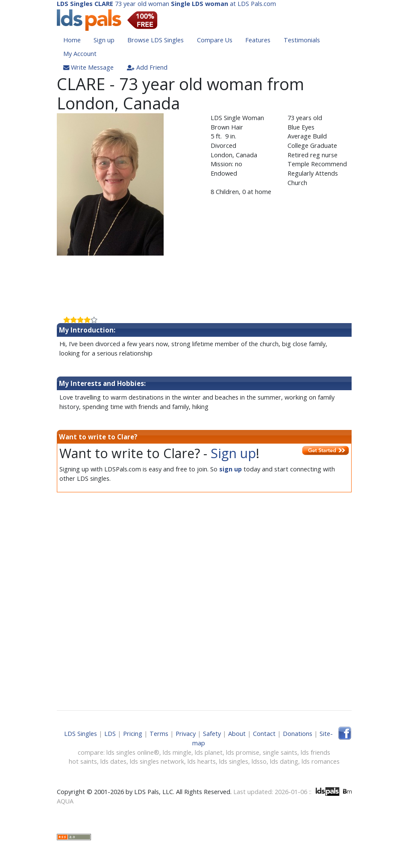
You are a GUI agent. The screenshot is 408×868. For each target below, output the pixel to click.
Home (72, 40)
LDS (110, 734)
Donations (298, 734)
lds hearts (202, 761)
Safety (212, 734)
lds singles (234, 761)
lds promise (243, 752)
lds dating (284, 761)
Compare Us (215, 40)
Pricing (133, 734)
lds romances (321, 761)
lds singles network (157, 761)
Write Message (88, 67)
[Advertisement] (204, 283)
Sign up (104, 40)
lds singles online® (133, 752)
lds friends (316, 752)
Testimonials (302, 40)
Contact (264, 734)
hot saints (83, 761)
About (237, 734)
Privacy (186, 734)
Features (258, 40)
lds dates (113, 761)
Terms (159, 734)
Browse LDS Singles (156, 40)
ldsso (259, 761)
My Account (80, 54)
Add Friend (147, 67)
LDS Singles (81, 734)
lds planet (209, 752)
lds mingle (177, 752)
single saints (280, 752)
